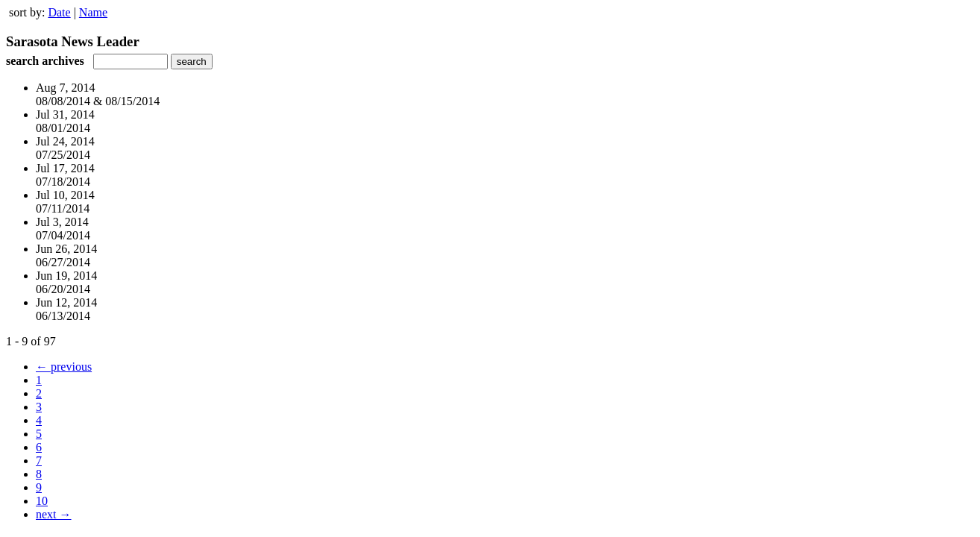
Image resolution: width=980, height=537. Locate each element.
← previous (64, 367)
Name (93, 12)
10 (42, 501)
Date (59, 12)
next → (54, 514)
